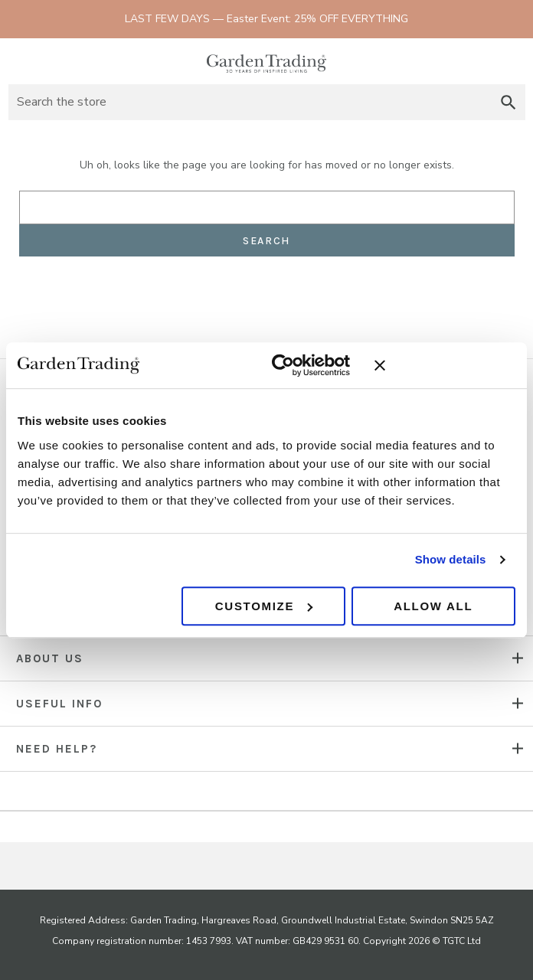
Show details (451, 559)
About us (50, 658)
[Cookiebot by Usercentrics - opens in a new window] (283, 365)
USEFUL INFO (59, 704)
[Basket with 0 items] (512, 61)
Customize (264, 606)
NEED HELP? (57, 749)
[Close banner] (445, 365)
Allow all (433, 606)
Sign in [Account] (484, 61)
